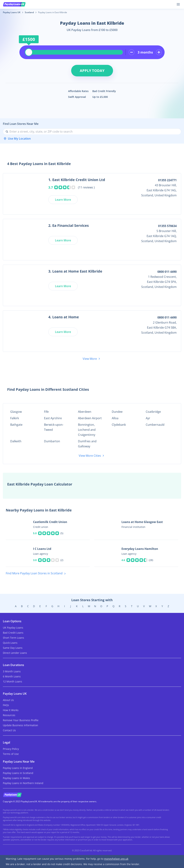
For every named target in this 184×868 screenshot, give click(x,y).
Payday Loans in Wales (16, 778)
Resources (9, 715)
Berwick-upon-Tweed (54, 427)
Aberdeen (85, 412)
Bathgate (16, 425)
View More (92, 359)
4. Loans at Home (64, 317)
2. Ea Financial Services (69, 225)
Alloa (115, 418)
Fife (46, 412)
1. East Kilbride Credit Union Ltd (77, 180)
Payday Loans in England (18, 768)
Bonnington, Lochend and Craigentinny (87, 430)
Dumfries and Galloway (87, 444)
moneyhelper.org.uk (116, 859)
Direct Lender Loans (15, 653)
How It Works (11, 710)
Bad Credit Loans (13, 633)
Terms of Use (11, 754)
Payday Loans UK (12, 12)
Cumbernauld (155, 425)
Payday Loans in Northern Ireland (23, 783)
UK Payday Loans (13, 628)
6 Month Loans (12, 676)
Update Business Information (20, 725)
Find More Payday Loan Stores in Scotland (36, 574)
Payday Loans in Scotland (18, 773)
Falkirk (15, 418)
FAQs (6, 705)
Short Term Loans (13, 638)
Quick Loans (10, 643)
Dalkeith (16, 441)
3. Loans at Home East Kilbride (75, 271)
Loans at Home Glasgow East (142, 522)
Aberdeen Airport (90, 418)
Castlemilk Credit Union (50, 522)
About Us (8, 700)
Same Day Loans (13, 648)
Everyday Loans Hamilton (140, 549)
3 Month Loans (12, 671)
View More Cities (92, 456)
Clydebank (119, 425)
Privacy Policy (11, 749)
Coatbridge (153, 412)
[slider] (29, 52)
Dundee (117, 412)
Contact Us (9, 730)
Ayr (148, 418)
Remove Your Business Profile (21, 720)
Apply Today (92, 71)
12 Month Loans (12, 681)
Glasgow (16, 412)
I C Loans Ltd (42, 549)
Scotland (29, 12)
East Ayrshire (53, 418)
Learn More (63, 200)
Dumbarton (52, 441)
